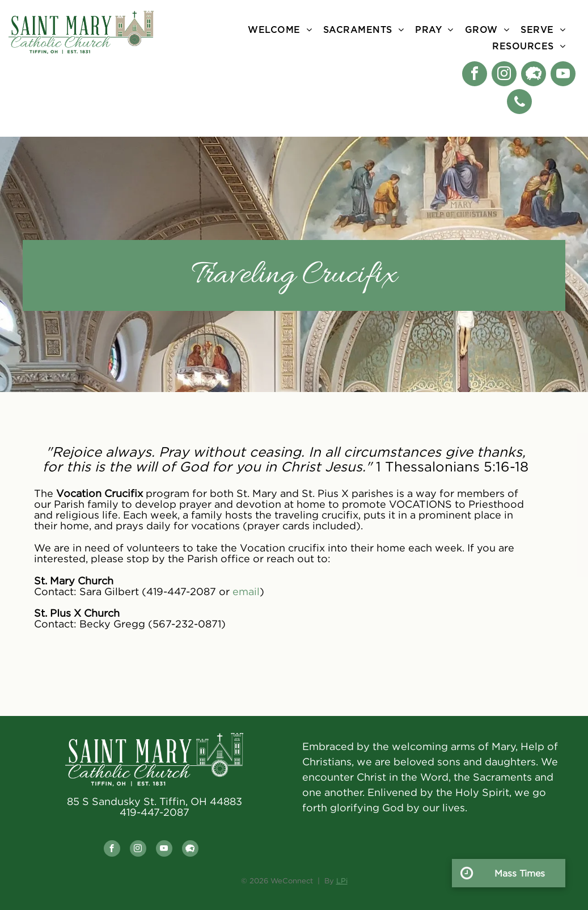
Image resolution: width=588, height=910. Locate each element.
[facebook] (475, 75)
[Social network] (534, 75)
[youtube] (563, 75)
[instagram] (504, 75)
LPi (342, 880)
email (246, 591)
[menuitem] (280, 30)
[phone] (519, 103)
